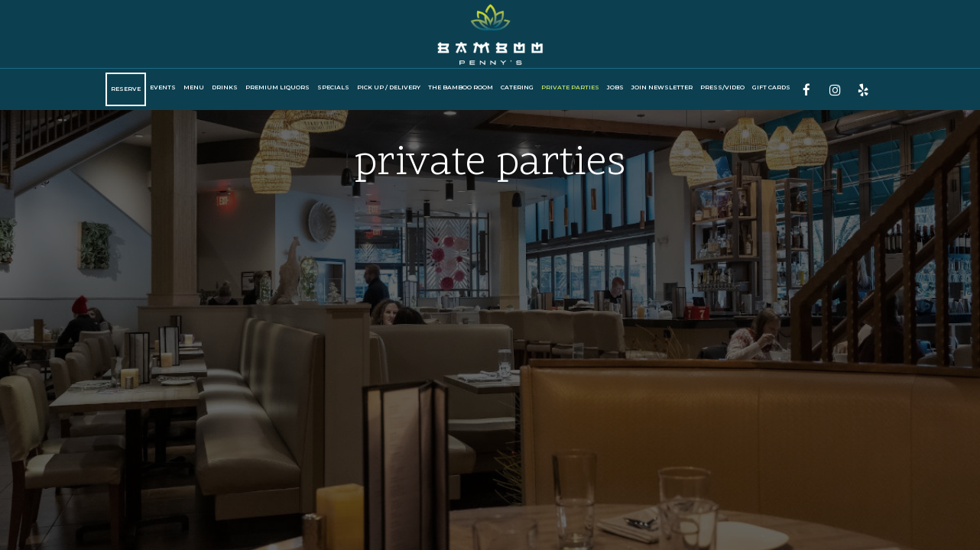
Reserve (126, 89)
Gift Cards (771, 87)
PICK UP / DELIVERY (389, 87)
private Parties (570, 87)
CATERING (517, 87)
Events (163, 87)
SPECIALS (333, 87)
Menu (194, 87)
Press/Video (722, 87)
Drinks (225, 87)
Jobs (615, 87)
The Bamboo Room (461, 87)
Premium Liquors (277, 87)
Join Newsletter (662, 87)
